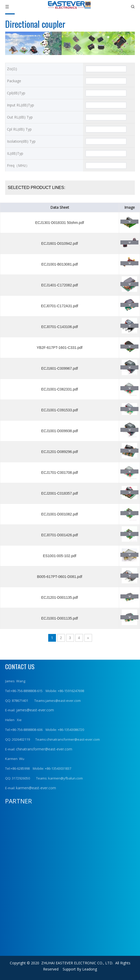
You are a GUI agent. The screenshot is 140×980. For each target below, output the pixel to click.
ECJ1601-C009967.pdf (60, 368)
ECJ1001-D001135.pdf (60, 618)
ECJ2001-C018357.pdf (60, 493)
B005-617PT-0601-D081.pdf (59, 577)
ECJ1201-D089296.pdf (60, 452)
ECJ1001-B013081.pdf (60, 264)
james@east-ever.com (35, 710)
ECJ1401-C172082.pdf (60, 285)
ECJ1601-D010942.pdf (60, 243)
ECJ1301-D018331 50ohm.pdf (59, 223)
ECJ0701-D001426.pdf (60, 535)
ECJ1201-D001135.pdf (60, 597)
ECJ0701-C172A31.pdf (60, 306)
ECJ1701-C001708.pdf (60, 473)
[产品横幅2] (70, 43)
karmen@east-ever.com (36, 788)
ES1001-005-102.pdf (59, 556)
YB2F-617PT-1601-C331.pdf (59, 348)
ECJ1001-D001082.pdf (60, 514)
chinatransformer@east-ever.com (44, 749)
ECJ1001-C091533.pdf (60, 410)
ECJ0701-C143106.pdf (60, 327)
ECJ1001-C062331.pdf (60, 389)
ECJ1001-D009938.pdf (60, 431)
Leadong (90, 969)
